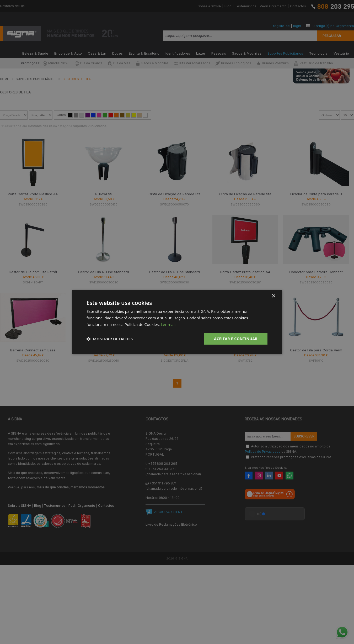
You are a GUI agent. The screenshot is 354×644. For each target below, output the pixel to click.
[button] (110, 339)
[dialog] (177, 322)
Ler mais (168, 324)
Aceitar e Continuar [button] (236, 339)
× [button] (273, 296)
